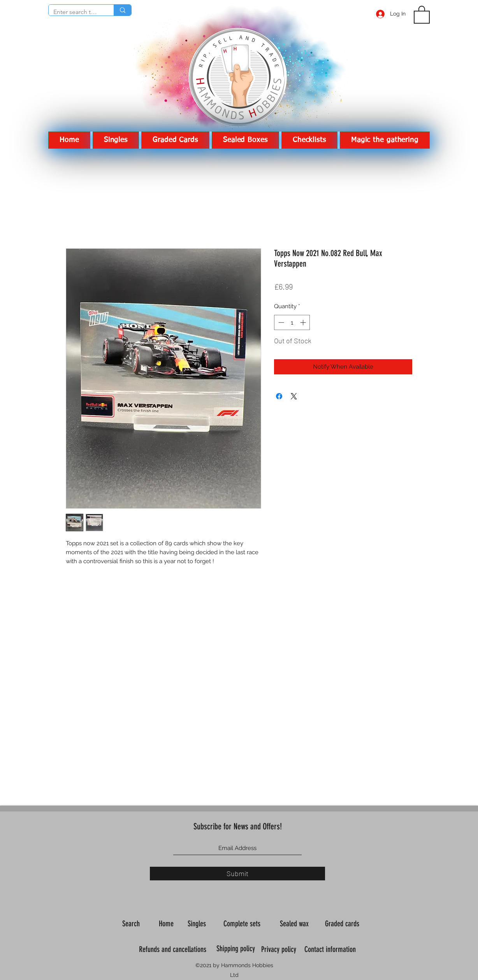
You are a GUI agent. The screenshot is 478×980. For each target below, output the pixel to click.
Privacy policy (280, 949)
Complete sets (243, 924)
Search (132, 924)
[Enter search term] (75, 12)
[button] (422, 14)
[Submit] (237, 874)
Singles (198, 924)
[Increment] (304, 322)
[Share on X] (294, 396)
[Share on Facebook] (279, 396)
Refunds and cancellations (173, 949)
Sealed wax (295, 924)
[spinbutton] (292, 322)
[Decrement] (280, 322)
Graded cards (343, 924)
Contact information (331, 949)
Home (167, 924)
